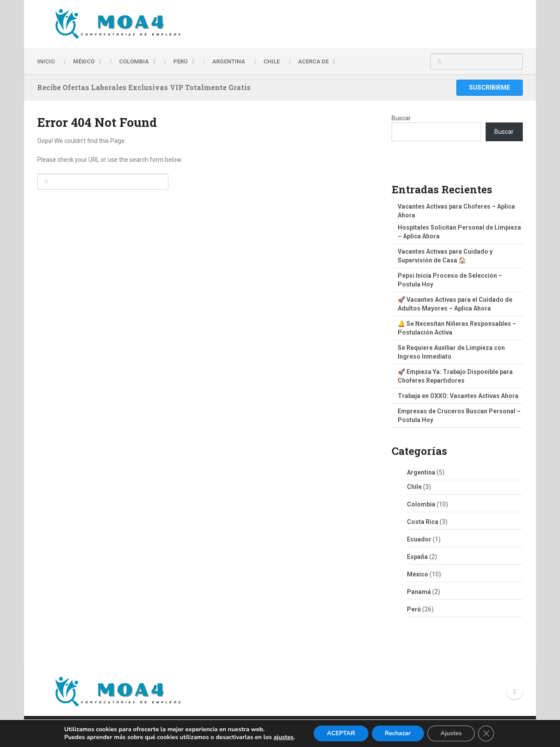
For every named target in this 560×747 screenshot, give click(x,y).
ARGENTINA (229, 61)
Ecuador (419, 539)
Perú (414, 609)
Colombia (134, 61)
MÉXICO (84, 61)
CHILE (271, 61)
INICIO (46, 61)
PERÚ (180, 61)
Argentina (421, 472)
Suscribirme (490, 87)
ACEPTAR (341, 733)
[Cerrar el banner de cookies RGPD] (486, 733)
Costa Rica (423, 522)
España (417, 557)
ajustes (283, 737)
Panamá (419, 592)
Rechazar (398, 733)
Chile (414, 487)
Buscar (401, 118)
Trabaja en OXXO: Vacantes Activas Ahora (458, 396)
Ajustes (451, 733)
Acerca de (313, 61)
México (418, 574)
